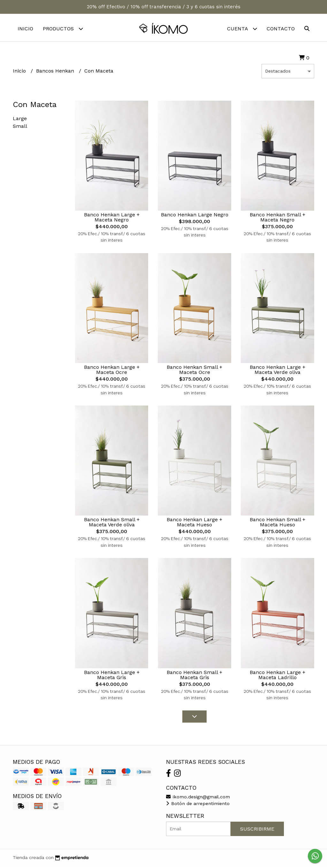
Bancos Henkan (56, 72)
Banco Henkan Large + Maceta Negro (112, 219)
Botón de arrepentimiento (198, 805)
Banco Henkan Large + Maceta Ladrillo (278, 676)
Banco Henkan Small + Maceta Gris (194, 676)
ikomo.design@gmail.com (198, 798)
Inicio (25, 29)
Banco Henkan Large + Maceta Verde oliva (278, 371)
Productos (63, 29)
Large (20, 120)
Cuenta (242, 29)
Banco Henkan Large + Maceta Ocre (112, 371)
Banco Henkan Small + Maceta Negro (278, 219)
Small (20, 128)
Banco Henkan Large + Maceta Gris (112, 676)
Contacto (281, 29)
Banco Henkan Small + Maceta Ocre (194, 371)
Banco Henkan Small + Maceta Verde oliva (112, 524)
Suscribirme (257, 830)
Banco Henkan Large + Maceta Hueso (194, 524)
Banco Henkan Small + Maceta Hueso (278, 524)
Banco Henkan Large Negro (195, 216)
